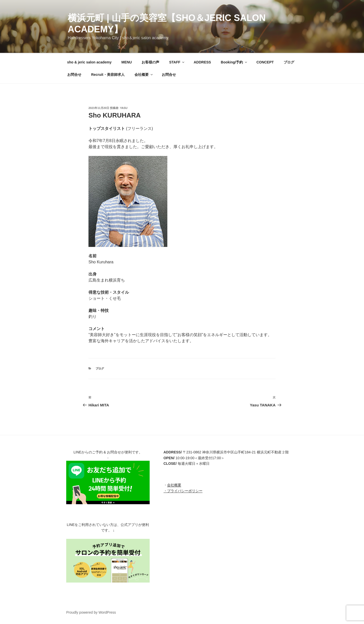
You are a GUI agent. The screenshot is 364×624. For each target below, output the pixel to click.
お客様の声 (150, 62)
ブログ (289, 62)
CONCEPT (265, 62)
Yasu (124, 108)
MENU (127, 62)
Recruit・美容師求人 (108, 75)
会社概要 (144, 75)
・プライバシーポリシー (183, 491)
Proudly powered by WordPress (91, 612)
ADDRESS (202, 62)
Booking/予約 (234, 62)
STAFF (177, 62)
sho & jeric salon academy (89, 62)
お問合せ (74, 75)
